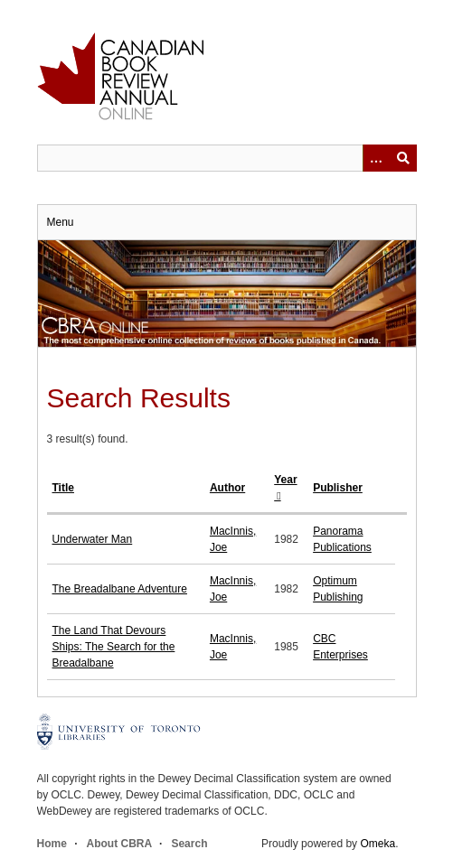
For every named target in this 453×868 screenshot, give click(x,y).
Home (52, 844)
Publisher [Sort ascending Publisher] (338, 488)
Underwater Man (93, 539)
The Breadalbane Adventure (120, 589)
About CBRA (119, 844)
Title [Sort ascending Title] (63, 488)
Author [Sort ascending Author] (227, 488)
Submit (403, 158)
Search (189, 844)
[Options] (376, 158)
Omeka (377, 844)
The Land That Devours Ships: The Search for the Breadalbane (114, 647)
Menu (61, 222)
